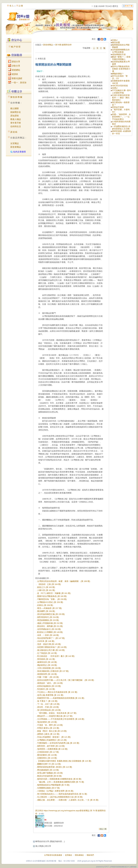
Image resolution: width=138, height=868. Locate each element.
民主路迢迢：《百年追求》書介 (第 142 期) (56, 656)
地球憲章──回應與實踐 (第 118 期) (52, 749)
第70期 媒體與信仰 (63, 45)
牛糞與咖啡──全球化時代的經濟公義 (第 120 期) (58, 743)
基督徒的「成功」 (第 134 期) (50, 683)
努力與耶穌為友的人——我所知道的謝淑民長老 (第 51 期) (62, 794)
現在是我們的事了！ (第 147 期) (51, 638)
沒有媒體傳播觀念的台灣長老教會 (121, 51)
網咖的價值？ (118, 74)
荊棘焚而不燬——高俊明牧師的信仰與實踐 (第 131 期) (61, 698)
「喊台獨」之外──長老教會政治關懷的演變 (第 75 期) (61, 782)
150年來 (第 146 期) (46, 641)
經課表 (13, 74)
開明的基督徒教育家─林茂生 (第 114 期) (55, 767)
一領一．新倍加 (17, 83)
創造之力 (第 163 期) (46, 587)
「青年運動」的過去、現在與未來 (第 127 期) (57, 713)
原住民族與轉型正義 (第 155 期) (51, 614)
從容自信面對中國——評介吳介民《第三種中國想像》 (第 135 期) (66, 680)
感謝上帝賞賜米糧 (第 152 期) (50, 623)
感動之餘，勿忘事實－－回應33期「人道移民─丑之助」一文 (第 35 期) (68, 800)
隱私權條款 (79, 855)
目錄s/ (115, 40)
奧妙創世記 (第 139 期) (47, 665)
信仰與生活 (16, 126)
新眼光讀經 (15, 78)
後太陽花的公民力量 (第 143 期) (51, 650)
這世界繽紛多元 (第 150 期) (49, 629)
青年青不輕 (16, 123)
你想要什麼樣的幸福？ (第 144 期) (52, 647)
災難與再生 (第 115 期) (47, 758)
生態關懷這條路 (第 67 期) (49, 788)
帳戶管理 (16, 47)
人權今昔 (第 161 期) (46, 590)
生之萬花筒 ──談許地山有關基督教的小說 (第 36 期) (60, 797)
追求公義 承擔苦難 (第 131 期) (50, 695)
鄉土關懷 (15, 108)
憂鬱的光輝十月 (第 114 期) (49, 764)
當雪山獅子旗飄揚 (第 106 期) (50, 773)
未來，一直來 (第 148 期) (48, 635)
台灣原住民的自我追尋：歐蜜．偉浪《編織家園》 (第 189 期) (64, 581)
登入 (12, 6)
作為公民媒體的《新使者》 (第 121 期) (54, 737)
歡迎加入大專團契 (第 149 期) (50, 632)
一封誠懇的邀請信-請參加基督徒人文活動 (121, 128)
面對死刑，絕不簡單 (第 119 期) (51, 746)
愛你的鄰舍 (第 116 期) (47, 755)
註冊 (21, 6)
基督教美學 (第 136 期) (47, 674)
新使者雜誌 (16, 147)
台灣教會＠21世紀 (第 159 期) (50, 602)
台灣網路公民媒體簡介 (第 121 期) (52, 740)
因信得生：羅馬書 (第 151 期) (50, 626)
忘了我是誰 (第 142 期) (47, 653)
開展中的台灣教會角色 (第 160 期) (52, 596)
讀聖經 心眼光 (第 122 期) (48, 734)
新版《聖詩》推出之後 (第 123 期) (52, 731)
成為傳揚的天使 (119, 54)
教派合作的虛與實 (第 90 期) (49, 776)
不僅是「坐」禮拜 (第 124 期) (50, 725)
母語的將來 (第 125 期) (47, 722)
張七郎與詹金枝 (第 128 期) (49, 710)
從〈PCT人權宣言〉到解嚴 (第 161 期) (54, 593)
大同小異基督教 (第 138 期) (49, 668)
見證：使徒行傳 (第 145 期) (49, 644)
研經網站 (14, 70)
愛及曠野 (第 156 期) (46, 611)
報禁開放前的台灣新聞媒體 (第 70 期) (53, 785)
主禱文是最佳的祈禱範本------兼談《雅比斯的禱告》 (121, 98)
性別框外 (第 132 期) (46, 689)
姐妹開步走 (16, 112)
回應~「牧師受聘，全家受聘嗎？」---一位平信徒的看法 (121, 117)
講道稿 (14, 132)
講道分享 (14, 62)
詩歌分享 (14, 66)
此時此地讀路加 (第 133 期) (49, 686)
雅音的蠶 (116, 42)
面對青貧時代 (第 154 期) (48, 617)
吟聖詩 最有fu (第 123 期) (48, 728)
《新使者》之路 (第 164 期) (49, 584)
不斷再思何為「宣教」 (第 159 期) (52, 599)
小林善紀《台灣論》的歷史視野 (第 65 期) (55, 791)
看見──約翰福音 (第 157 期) (49, 608)
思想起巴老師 (118, 107)
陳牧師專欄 (16, 97)
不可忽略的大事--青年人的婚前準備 (121, 92)
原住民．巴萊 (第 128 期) (48, 707)
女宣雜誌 (15, 143)
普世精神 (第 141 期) (46, 659)
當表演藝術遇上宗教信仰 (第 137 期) (53, 671)
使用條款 (69, 855)
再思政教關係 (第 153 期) (48, 620)
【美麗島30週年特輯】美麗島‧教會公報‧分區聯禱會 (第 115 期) (64, 761)
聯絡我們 (90, 855)
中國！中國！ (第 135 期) (48, 677)
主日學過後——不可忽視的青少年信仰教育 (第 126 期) (61, 719)
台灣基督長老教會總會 (53, 855)
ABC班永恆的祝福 (120, 86)
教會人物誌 (16, 119)
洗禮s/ (115, 88)
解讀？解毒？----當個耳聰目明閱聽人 (121, 58)
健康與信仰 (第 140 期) (47, 662)
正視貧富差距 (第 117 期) (48, 752)
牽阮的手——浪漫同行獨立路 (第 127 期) (55, 716)
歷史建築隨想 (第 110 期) (48, 770)
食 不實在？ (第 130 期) (47, 701)
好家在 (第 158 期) (45, 605)
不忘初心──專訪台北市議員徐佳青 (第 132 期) (57, 692)
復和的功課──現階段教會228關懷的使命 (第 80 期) (59, 779)
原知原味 (15, 116)
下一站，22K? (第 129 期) (48, 704)
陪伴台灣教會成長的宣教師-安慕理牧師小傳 (121, 69)
